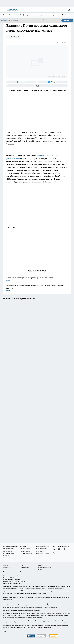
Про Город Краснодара (10, 558)
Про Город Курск (8, 551)
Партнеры (40, 572)
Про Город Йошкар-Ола (42, 546)
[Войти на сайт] (69, 10)
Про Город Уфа (40, 551)
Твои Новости (23, 546)
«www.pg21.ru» (17, 576)
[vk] (9, 228)
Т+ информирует (25, 15)
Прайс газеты (7, 572)
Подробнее (54, 608)
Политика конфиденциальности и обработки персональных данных (22, 611)
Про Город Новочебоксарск (11, 546)
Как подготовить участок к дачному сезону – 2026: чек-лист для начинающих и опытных (37, 288)
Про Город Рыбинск (25, 551)
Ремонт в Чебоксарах (10, 15)
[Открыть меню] (4, 10)
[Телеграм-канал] (53, 82)
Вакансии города (39, 15)
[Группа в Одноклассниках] (59, 549)
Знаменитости (13, 36)
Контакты (40, 565)
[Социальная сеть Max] (37, 86)
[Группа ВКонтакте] (21, 82)
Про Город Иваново (25, 549)
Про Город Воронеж (9, 549)
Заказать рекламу (53, 15)
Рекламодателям (25, 572)
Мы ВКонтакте (67, 15)
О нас (22, 565)
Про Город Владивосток (42, 553)
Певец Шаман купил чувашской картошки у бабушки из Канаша (37, 279)
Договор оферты (25, 568)
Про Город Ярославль (42, 549)
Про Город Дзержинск (26, 553)
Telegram (6, 565)
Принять (67, 20)
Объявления (7, 568)
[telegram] (15, 228)
